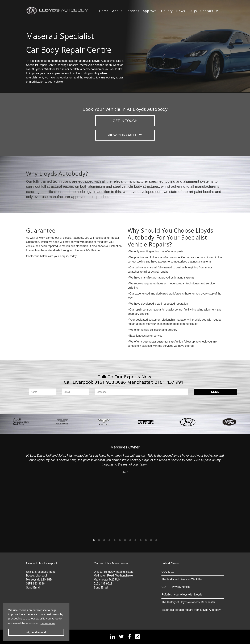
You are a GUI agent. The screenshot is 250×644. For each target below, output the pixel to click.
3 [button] (104, 540)
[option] (21, 422)
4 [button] (109, 540)
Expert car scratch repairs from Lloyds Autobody (191, 610)
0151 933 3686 (110, 382)
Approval (150, 11)
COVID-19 (168, 572)
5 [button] (115, 540)
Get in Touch (125, 121)
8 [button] (130, 540)
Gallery (167, 11)
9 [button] (135, 540)
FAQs (193, 11)
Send (215, 392)
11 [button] (146, 540)
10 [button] (141, 540)
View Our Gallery (125, 135)
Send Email (33, 588)
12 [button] (151, 540)
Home (104, 11)
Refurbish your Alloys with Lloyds (182, 595)
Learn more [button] (48, 623)
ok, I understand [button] (36, 632)
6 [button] (120, 540)
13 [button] (156, 540)
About (117, 11)
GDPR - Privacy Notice (176, 587)
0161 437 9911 (170, 382)
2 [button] (99, 540)
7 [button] (125, 540)
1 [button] (94, 540)
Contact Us (210, 11)
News (181, 11)
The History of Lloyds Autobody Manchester (188, 602)
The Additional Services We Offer (182, 579)
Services (132, 11)
